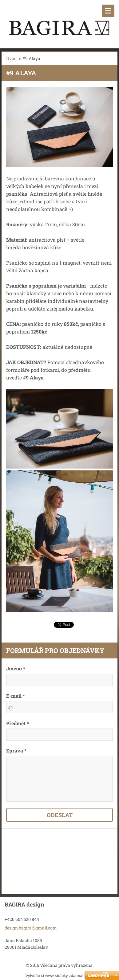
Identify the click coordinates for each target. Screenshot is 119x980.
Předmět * (18, 723)
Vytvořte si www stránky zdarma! (54, 976)
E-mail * (16, 696)
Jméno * (16, 668)
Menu (108, 11)
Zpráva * (16, 750)
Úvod (11, 58)
